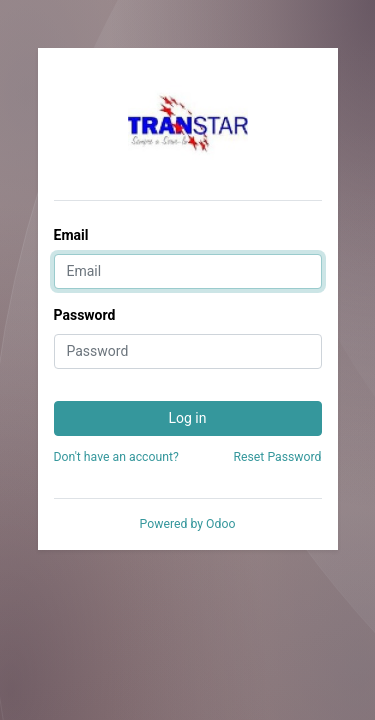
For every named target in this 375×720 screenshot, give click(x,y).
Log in (188, 418)
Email (71, 235)
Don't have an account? (116, 457)
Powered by (188, 524)
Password (85, 315)
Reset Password (277, 457)
